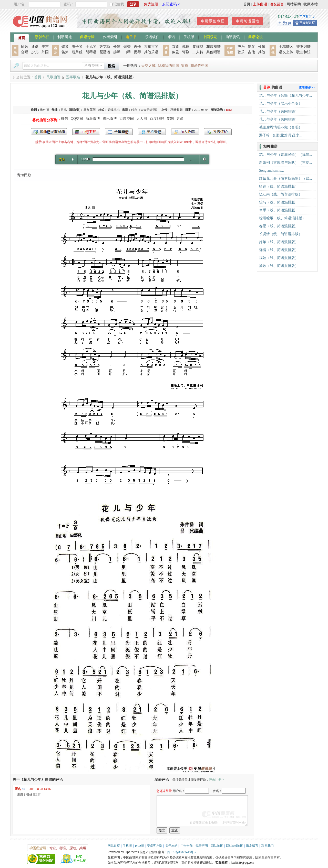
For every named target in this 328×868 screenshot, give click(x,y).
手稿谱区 (286, 47)
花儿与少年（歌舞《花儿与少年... (286, 96)
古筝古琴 (151, 47)
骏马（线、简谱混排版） (279, 202)
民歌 (25, 47)
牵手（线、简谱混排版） (279, 210)
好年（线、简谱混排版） (279, 242)
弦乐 (241, 52)
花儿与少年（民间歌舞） (279, 111)
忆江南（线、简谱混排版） (281, 194)
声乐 (241, 47)
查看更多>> (307, 88)
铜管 (127, 47)
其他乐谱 (151, 52)
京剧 (176, 47)
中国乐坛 (210, 37)
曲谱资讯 (233, 37)
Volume (203, 159)
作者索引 (110, 37)
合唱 (25, 52)
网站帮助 (294, 4)
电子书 (131, 37)
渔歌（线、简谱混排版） (279, 266)
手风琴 (91, 47)
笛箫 (65, 52)
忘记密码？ (171, 4)
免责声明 (202, 846)
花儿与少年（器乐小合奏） (281, 104)
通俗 (35, 47)
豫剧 (176, 52)
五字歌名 (73, 77)
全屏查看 (119, 132)
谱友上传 (286, 52)
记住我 (119, 4)
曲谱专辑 (87, 37)
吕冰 (64, 110)
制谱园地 (65, 37)
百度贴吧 (157, 119)
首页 (247, 4)
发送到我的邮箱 (49, 132)
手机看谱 (152, 132)
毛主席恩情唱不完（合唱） (281, 127)
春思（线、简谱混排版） (279, 226)
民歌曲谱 (54, 77)
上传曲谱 (260, 4)
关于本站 (171, 846)
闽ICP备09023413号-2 (182, 852)
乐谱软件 (152, 37)
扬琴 (117, 52)
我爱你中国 (199, 66)
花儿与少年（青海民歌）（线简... (286, 155)
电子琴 (77, 47)
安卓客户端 (155, 846)
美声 (45, 47)
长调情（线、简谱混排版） (281, 234)
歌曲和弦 (303, 52)
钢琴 (65, 47)
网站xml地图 (235, 846)
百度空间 (127, 119)
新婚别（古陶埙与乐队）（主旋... (286, 163)
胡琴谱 (91, 52)
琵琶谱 (105, 52)
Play (73, 159)
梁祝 (185, 66)
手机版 (189, 37)
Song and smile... (271, 171)
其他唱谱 (213, 52)
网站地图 (217, 846)
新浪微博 (93, 119)
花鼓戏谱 (213, 47)
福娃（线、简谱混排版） (279, 258)
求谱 (171, 37)
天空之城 (148, 66)
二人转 (198, 52)
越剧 (186, 47)
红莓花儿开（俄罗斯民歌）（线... (286, 178)
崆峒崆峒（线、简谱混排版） (282, 218)
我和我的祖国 (168, 66)
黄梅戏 (198, 47)
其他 (262, 52)
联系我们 (268, 846)
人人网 (142, 119)
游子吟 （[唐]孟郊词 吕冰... (280, 135)
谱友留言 (277, 4)
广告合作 (187, 846)
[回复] (37, 795)
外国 (45, 52)
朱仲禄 (45, 110)
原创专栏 (42, 37)
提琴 (137, 52)
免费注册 (151, 4)
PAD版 (140, 846)
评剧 (186, 52)
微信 (65, 119)
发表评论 (218, 132)
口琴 (127, 52)
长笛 (117, 47)
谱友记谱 (303, 47)
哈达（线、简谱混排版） (279, 186)
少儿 (35, 52)
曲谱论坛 (255, 37)
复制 (170, 119)
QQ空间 (77, 119)
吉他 (137, 47)
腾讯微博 (110, 119)
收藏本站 (311, 4)
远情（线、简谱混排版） (279, 250)
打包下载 (86, 132)
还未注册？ (217, 780)
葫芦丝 (77, 52)
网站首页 (114, 846)
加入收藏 (185, 132)
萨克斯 (105, 47)
